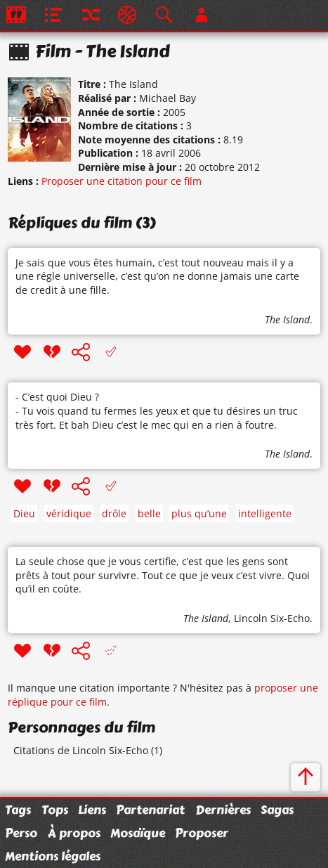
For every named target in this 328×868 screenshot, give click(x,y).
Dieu (24, 513)
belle (149, 513)
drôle (114, 513)
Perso (21, 833)
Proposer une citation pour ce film (122, 181)
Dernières (223, 810)
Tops (55, 810)
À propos (74, 833)
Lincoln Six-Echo (272, 618)
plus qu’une (199, 513)
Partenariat (150, 810)
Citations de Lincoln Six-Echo (81, 750)
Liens (92, 810)
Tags (18, 810)
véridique (69, 513)
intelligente (265, 513)
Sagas (277, 810)
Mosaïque (138, 833)
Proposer (202, 833)
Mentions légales (53, 856)
